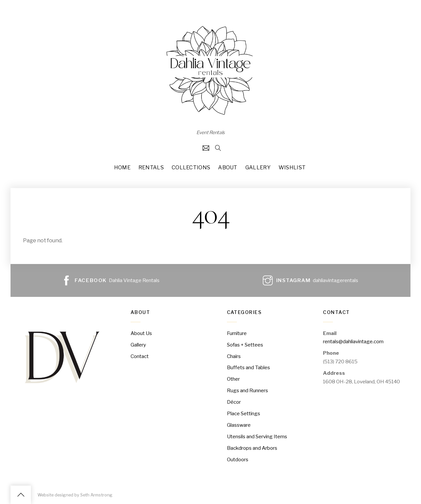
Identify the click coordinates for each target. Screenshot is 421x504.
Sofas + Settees (245, 345)
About (228, 168)
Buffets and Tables (248, 367)
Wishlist (292, 168)
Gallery (258, 168)
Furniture (237, 333)
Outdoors (238, 459)
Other (233, 379)
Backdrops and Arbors (252, 448)
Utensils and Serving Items (257, 436)
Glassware (239, 425)
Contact (140, 356)
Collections (191, 168)
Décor (234, 402)
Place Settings (244, 413)
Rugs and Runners (248, 390)
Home (122, 168)
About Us (141, 333)
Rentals (151, 168)
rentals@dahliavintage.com (353, 341)
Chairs (234, 356)
